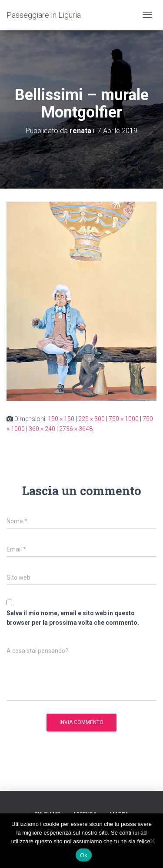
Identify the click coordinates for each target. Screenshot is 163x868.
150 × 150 (61, 419)
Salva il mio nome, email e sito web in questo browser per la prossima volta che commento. (73, 618)
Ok (84, 855)
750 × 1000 (124, 419)
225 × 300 (91, 419)
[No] (152, 841)
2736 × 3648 (76, 429)
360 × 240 (42, 429)
